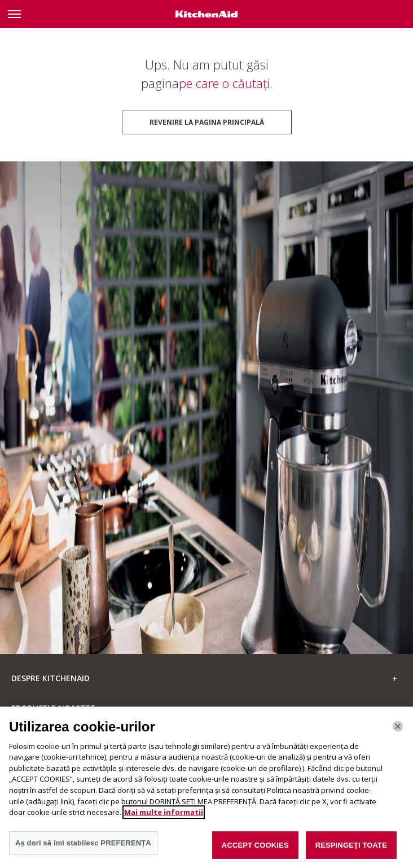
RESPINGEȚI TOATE (351, 850)
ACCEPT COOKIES (255, 850)
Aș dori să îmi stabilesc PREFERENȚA (83, 848)
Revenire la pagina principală (207, 122)
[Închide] (398, 731)
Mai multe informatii (164, 817)
